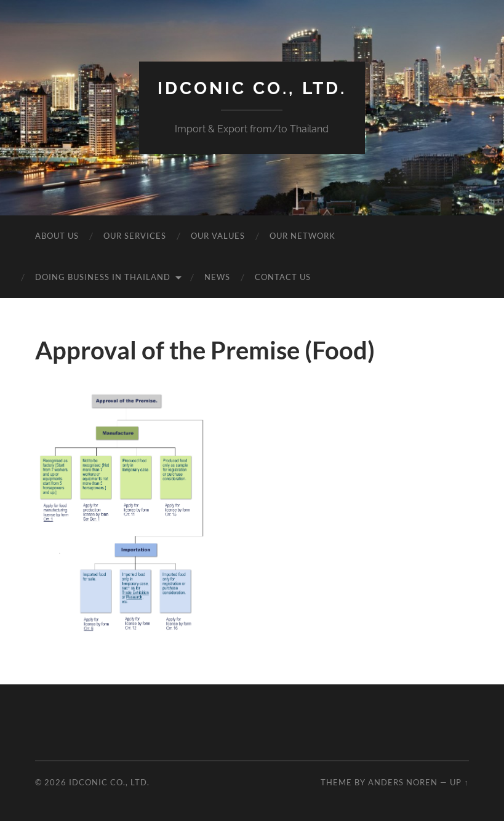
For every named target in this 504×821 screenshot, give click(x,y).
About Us (57, 236)
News (217, 277)
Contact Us (283, 277)
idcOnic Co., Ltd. (252, 88)
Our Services (135, 236)
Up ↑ (459, 782)
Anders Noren (403, 782)
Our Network (302, 236)
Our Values (218, 236)
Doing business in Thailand (103, 277)
